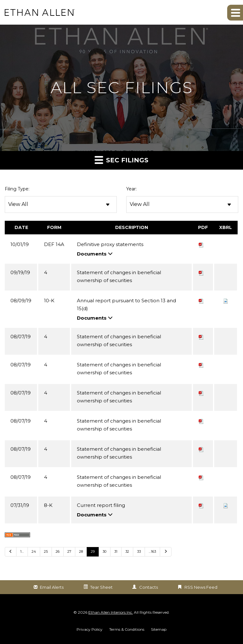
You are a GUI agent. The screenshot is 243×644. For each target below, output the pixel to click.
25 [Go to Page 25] (46, 551)
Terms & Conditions (127, 629)
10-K (49, 301)
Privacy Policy (90, 629)
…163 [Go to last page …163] (152, 551)
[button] (235, 13)
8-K (48, 505)
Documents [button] (95, 254)
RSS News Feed (201, 587)
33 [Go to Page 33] (139, 551)
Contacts (149, 587)
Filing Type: (17, 189)
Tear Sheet (101, 587)
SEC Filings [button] (121, 160)
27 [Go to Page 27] (69, 551)
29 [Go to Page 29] (93, 551)
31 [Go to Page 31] (116, 551)
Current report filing (101, 505)
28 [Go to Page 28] (81, 551)
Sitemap (159, 629)
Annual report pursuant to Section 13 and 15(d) (126, 304)
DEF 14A (54, 244)
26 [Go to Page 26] (58, 551)
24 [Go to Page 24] (34, 551)
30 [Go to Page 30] (104, 551)
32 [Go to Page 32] (127, 551)
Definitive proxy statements (110, 244)
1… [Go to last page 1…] (22, 551)
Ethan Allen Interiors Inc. (111, 612)
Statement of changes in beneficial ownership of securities (119, 276)
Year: (131, 189)
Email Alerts (52, 587)
